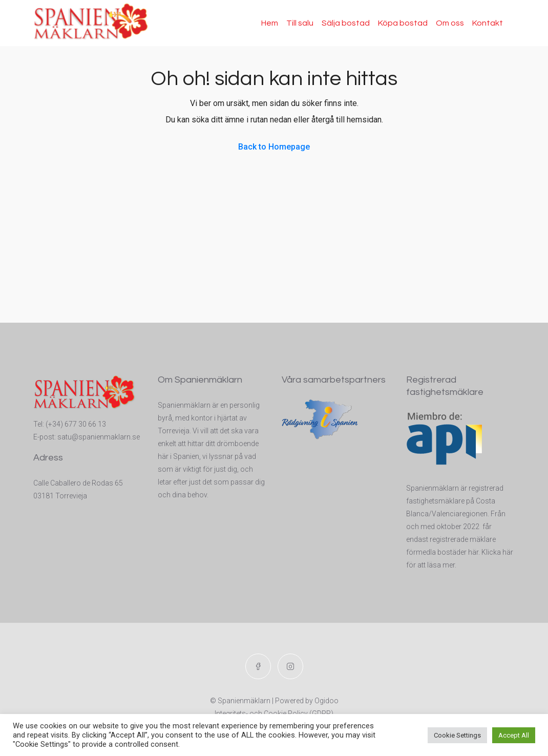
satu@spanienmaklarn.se (99, 437)
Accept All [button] (514, 735)
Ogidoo (326, 701)
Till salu (300, 23)
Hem (270, 23)
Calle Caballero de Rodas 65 (78, 483)
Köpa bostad (403, 23)
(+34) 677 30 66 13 (76, 424)
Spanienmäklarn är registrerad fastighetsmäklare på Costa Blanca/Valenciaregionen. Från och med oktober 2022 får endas (456, 514)
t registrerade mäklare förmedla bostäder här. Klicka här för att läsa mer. (460, 552)
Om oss (450, 23)
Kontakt (488, 23)
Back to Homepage (274, 147)
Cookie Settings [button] (457, 735)
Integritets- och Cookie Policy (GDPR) (274, 713)
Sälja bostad (346, 23)
